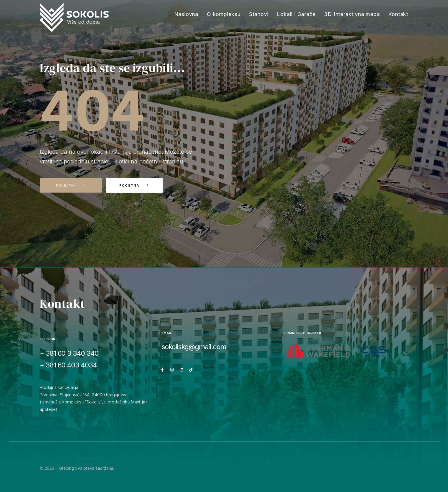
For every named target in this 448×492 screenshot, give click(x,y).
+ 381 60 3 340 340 (69, 353)
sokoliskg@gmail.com (194, 347)
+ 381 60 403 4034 (68, 365)
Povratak (71, 185)
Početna (137, 185)
